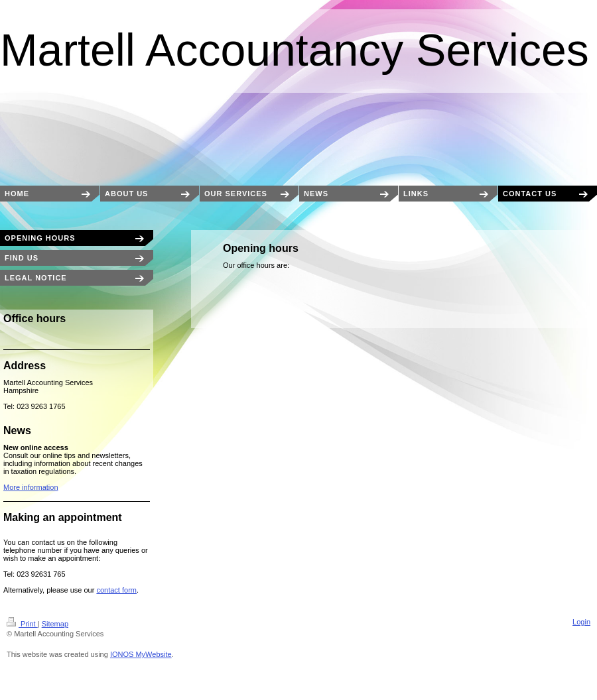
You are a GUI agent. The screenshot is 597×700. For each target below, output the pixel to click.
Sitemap (55, 624)
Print (22, 624)
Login (581, 622)
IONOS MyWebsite (141, 654)
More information (31, 487)
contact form (116, 590)
